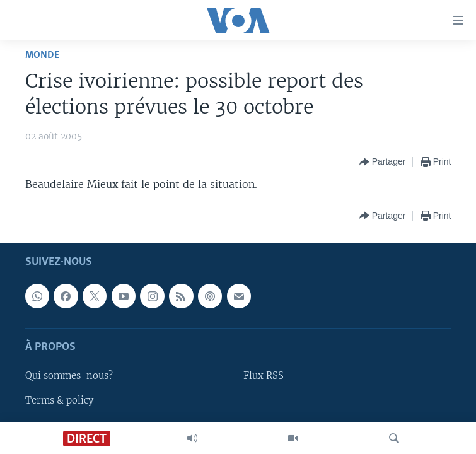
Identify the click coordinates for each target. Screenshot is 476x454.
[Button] (383, 162)
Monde (42, 55)
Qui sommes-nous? (69, 376)
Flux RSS (264, 376)
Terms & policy (59, 400)
